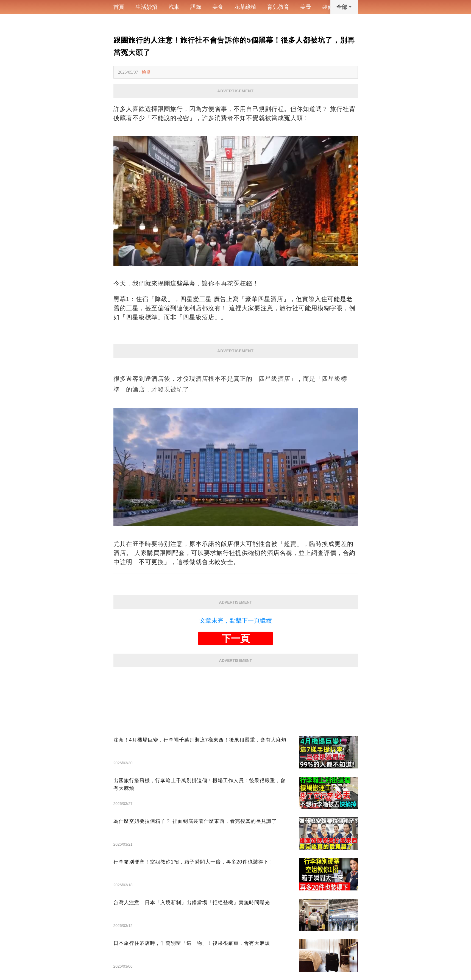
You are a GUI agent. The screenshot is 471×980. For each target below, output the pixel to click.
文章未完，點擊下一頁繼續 (236, 621)
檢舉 (146, 72)
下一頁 (236, 638)
